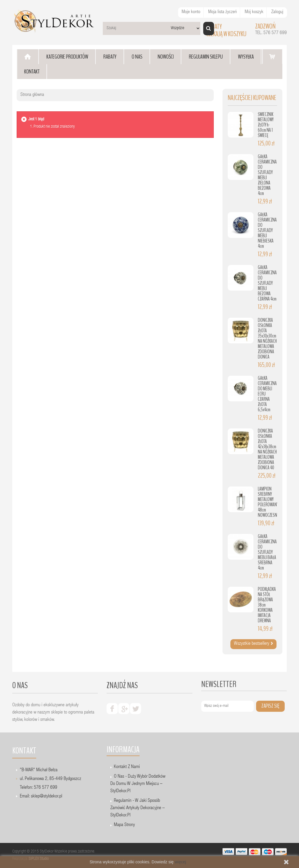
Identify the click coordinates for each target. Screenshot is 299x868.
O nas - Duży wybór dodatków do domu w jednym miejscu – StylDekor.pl (138, 784)
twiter (135, 709)
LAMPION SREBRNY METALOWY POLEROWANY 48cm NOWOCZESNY (268, 502)
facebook (112, 709)
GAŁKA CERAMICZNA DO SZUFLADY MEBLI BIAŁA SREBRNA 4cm (267, 552)
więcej (180, 862)
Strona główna (32, 95)
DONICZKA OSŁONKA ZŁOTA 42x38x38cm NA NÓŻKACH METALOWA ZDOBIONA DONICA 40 (267, 449)
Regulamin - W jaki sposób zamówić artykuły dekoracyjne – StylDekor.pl (138, 808)
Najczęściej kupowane (252, 98)
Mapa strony (124, 825)
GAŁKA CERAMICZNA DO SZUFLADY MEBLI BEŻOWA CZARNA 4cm (267, 283)
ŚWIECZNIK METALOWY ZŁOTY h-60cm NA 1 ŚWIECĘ (266, 125)
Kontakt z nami (127, 767)
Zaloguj (277, 12)
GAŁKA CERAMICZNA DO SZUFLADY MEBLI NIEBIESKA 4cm (267, 230)
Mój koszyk (254, 12)
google (124, 709)
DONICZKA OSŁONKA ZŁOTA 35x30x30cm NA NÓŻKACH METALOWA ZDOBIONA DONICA (267, 339)
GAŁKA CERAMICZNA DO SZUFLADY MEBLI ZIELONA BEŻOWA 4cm (267, 175)
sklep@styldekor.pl (47, 797)
